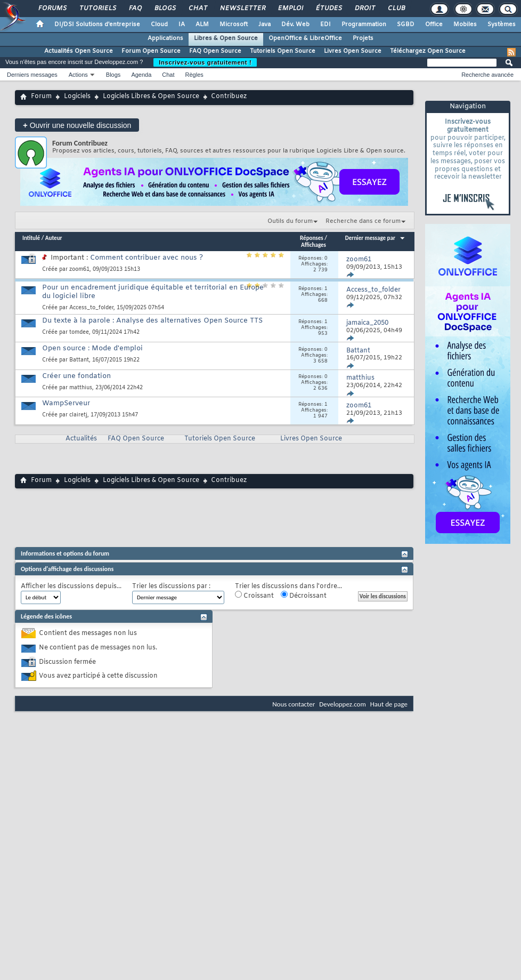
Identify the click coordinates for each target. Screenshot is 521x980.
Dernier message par (375, 238)
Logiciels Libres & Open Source (151, 97)
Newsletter (242, 9)
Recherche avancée (487, 75)
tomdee (79, 332)
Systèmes (502, 25)
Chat (197, 9)
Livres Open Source (353, 51)
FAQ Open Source (215, 51)
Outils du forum (290, 221)
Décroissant (304, 596)
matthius (81, 388)
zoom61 (79, 270)
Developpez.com (343, 704)
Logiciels (77, 97)
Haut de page (389, 704)
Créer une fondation (76, 376)
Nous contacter (294, 704)
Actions (78, 75)
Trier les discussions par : (171, 587)
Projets (363, 38)
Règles (194, 75)
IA (182, 25)
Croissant (254, 596)
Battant (79, 360)
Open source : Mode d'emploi (92, 348)
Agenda (141, 75)
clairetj (78, 415)
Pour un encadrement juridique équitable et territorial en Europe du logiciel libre (153, 292)
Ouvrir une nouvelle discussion (77, 125)
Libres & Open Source (226, 38)
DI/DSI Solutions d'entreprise (97, 25)
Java (264, 25)
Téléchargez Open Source (428, 51)
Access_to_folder (91, 308)
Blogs (165, 9)
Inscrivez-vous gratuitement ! (205, 62)
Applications (165, 38)
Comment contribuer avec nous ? (146, 258)
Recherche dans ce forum (363, 221)
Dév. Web (295, 25)
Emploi (290, 9)
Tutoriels (97, 9)
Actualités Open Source (79, 51)
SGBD (406, 25)
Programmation (364, 25)
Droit (364, 9)
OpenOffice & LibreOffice (305, 38)
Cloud (159, 25)
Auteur (54, 238)
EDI (325, 25)
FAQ (135, 9)
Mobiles (465, 25)
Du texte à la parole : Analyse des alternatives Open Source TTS (152, 321)
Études (328, 9)
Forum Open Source (151, 51)
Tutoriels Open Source (283, 51)
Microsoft (234, 25)
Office (434, 25)
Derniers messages (32, 75)
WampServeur (66, 403)
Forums (52, 9)
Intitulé (31, 238)
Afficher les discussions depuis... (71, 587)
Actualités (81, 439)
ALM (202, 25)
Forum (41, 97)
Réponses (312, 238)
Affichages (314, 245)
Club (396, 9)
